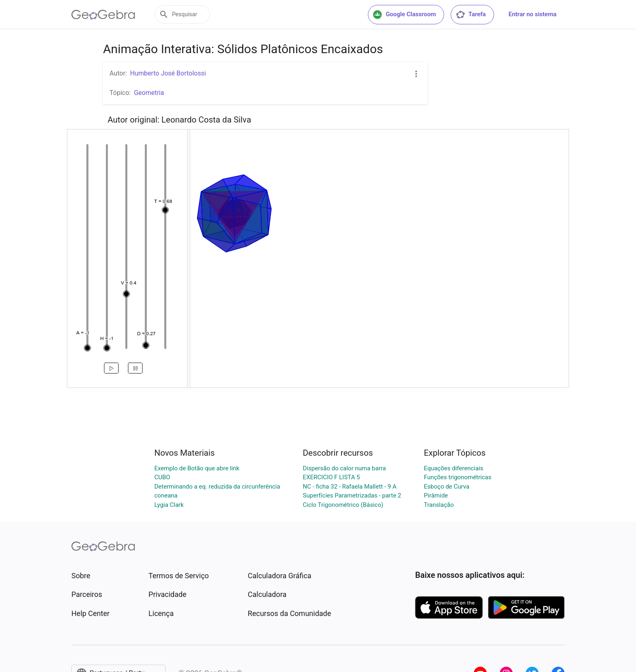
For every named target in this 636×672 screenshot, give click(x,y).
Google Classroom (404, 15)
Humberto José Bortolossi (168, 73)
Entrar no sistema (533, 14)
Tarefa (471, 15)
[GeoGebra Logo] (103, 15)
